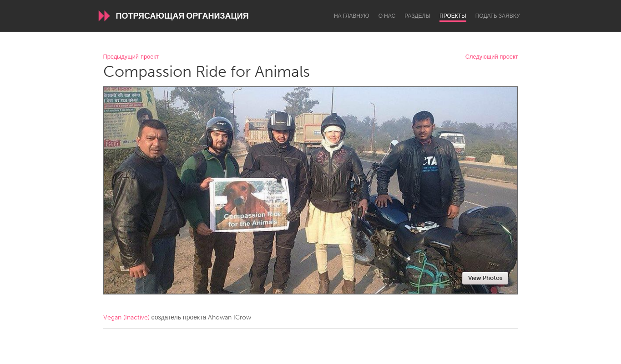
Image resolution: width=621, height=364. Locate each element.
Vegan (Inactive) (126, 317)
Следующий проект (492, 57)
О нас (387, 16)
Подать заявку (498, 16)
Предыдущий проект (131, 57)
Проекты (453, 16)
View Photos (485, 278)
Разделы (417, 16)
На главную (352, 16)
